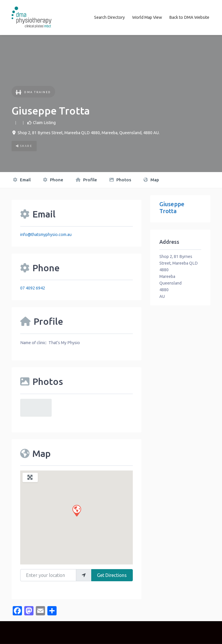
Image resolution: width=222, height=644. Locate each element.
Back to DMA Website (189, 17)
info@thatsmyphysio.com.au (46, 234)
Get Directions (112, 575)
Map (151, 180)
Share (24, 146)
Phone (53, 180)
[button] (77, 510)
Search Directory (109, 17)
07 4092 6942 (33, 288)
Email (22, 180)
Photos (120, 180)
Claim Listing (44, 122)
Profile (86, 180)
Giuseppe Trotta (172, 207)
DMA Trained (33, 92)
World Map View (147, 17)
